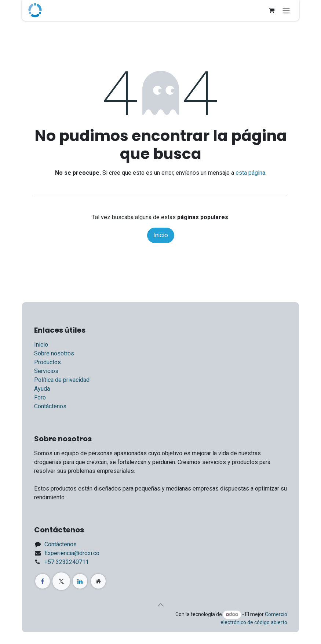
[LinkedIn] (80, 581)
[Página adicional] (98, 581)
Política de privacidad (62, 380)
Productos (48, 362)
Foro (40, 397)
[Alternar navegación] (286, 10)
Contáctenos (50, 406)
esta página (250, 173)
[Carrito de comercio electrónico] (271, 10)
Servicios (46, 371)
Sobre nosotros (54, 353)
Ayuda (42, 389)
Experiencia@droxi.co (72, 553)
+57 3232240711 (67, 562)
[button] (161, 605)
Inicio (161, 235)
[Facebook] (43, 581)
